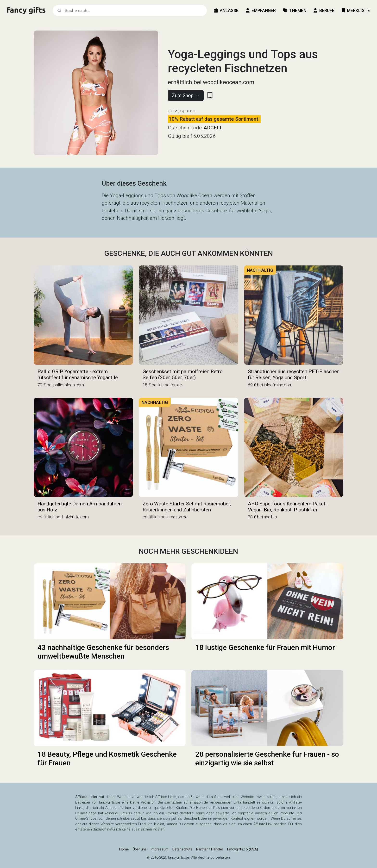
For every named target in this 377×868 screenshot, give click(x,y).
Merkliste (356, 10)
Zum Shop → (186, 95)
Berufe (324, 10)
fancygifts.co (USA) (242, 849)
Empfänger (261, 10)
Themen (295, 10)
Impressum (160, 849)
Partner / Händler (210, 849)
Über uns (140, 849)
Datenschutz (182, 849)
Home (124, 849)
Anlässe (226, 10)
